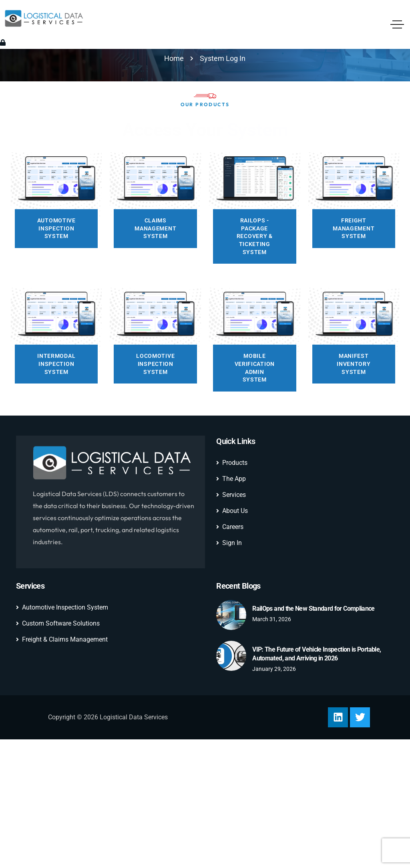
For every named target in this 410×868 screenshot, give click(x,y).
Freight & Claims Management (62, 639)
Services (231, 495)
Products (232, 463)
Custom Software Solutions (58, 623)
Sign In (229, 543)
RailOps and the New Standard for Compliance (313, 609)
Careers (230, 527)
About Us (232, 511)
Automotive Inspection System (62, 607)
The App (231, 479)
